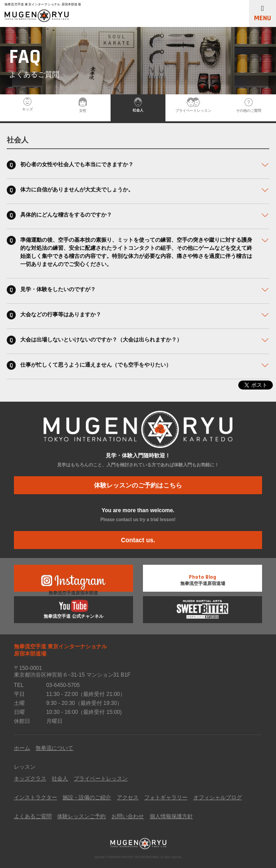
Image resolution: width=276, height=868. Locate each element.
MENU (263, 14)
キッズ (27, 104)
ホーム (22, 748)
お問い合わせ (128, 816)
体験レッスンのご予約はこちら (138, 485)
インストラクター (36, 797)
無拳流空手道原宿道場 (203, 577)
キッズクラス (30, 779)
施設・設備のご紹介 (87, 797)
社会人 (138, 105)
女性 (83, 105)
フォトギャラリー (166, 797)
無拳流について (54, 748)
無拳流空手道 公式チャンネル (73, 609)
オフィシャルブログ (218, 797)
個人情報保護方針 (171, 816)
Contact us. (138, 540)
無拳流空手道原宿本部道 (73, 582)
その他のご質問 (249, 105)
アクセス (128, 797)
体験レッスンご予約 (81, 816)
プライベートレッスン (193, 105)
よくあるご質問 (33, 816)
